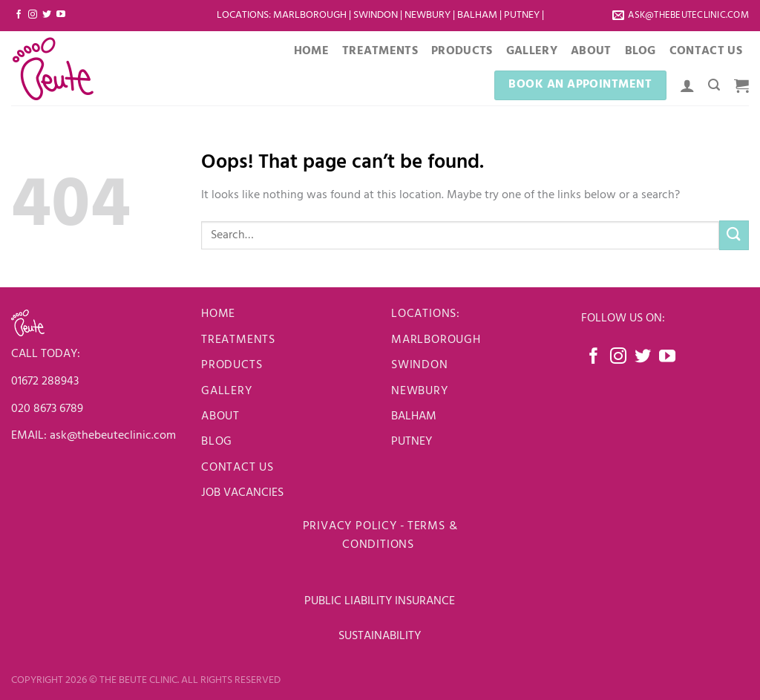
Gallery (532, 51)
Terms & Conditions (400, 536)
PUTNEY (412, 442)
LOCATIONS (243, 15)
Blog (641, 51)
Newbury (429, 15)
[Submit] (734, 235)
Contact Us (706, 51)
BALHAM (414, 416)
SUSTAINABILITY (380, 636)
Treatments (380, 51)
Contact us (237, 468)
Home (311, 51)
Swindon (377, 15)
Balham (478, 15)
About (591, 51)
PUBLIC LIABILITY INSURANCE (380, 601)
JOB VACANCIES (244, 493)
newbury (420, 391)
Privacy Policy (350, 526)
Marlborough (310, 15)
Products (462, 51)
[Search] (714, 85)
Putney (523, 15)
